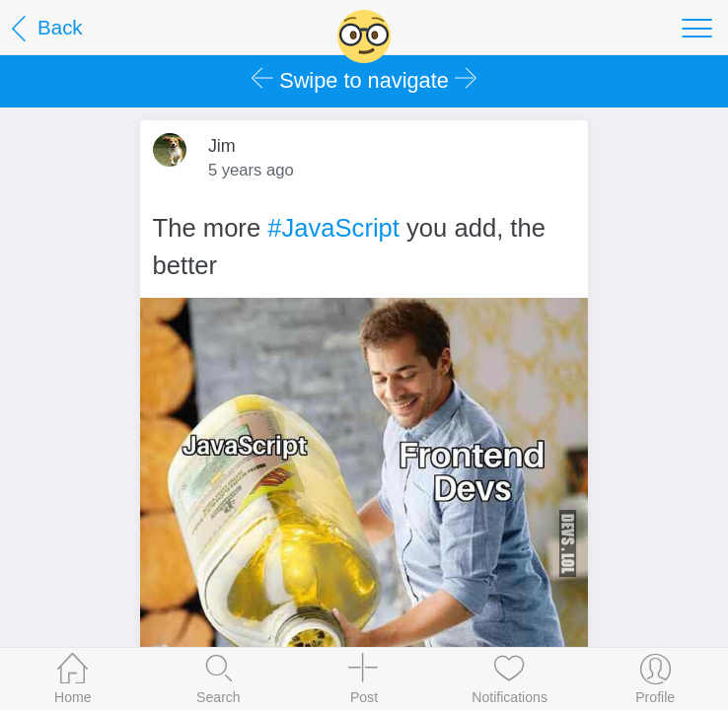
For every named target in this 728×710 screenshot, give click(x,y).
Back (44, 29)
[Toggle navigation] (696, 28)
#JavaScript (333, 228)
